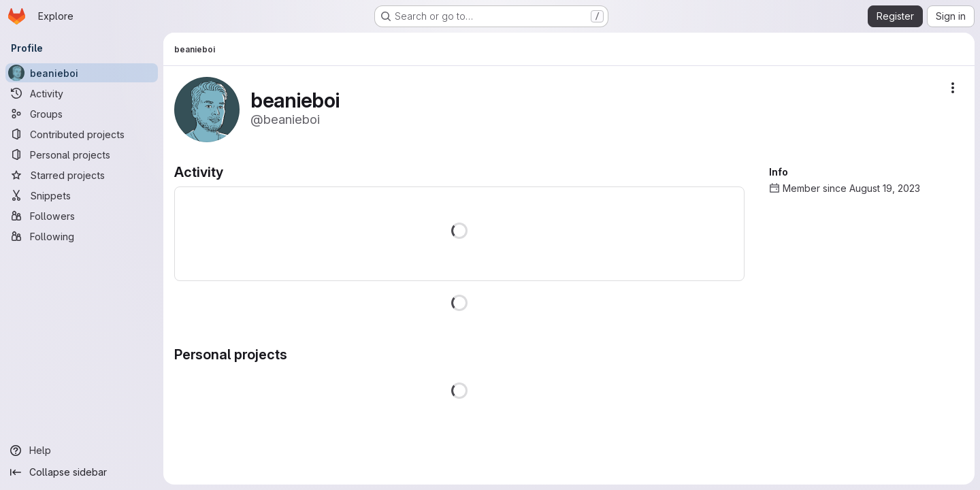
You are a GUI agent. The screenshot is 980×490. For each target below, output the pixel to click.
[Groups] (82, 114)
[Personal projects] (82, 154)
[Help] (82, 451)
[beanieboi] (82, 73)
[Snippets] (82, 195)
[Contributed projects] (82, 134)
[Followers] (82, 216)
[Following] (82, 236)
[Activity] (82, 93)
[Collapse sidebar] (82, 472)
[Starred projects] (82, 175)
